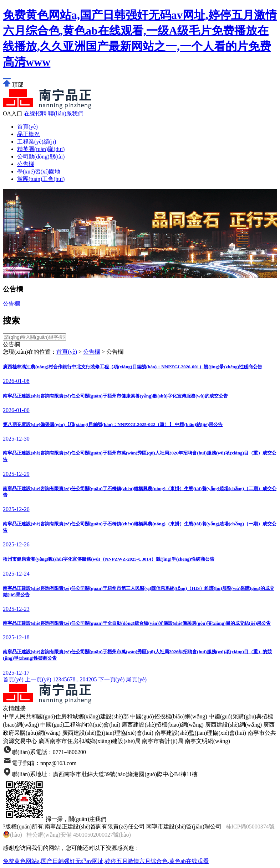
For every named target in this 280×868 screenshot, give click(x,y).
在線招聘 (35, 113)
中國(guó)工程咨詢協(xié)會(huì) (80, 725)
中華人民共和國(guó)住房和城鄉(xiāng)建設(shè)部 (66, 716)
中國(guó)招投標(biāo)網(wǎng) (169, 716)
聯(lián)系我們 (66, 113)
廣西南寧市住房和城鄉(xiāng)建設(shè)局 (90, 741)
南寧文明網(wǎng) (207, 741)
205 (93, 679)
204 (84, 679)
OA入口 (13, 113)
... (78, 679)
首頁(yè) (27, 127)
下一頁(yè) (112, 679)
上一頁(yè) (38, 679)
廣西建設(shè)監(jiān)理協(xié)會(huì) (108, 733)
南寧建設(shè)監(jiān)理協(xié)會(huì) (200, 733)
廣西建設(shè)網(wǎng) (233, 725)
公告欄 (11, 304)
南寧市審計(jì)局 (163, 741)
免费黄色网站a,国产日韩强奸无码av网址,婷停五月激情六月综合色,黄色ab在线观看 (106, 861)
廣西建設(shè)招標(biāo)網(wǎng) (162, 725)
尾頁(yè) (136, 679)
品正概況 (29, 134)
